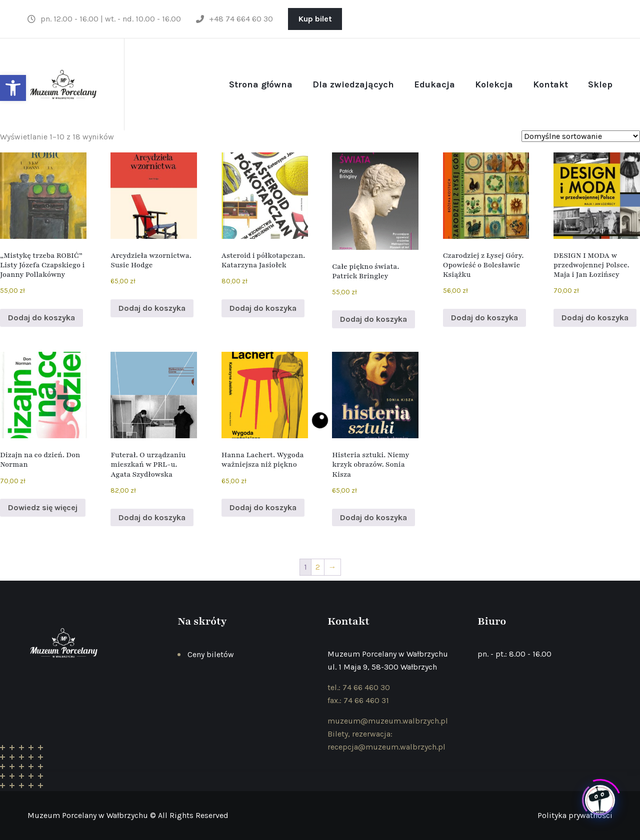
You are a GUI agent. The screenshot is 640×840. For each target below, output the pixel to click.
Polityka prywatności (575, 815)
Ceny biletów (211, 654)
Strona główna (261, 84)
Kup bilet (315, 19)
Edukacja (434, 84)
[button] (13, 88)
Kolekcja (494, 84)
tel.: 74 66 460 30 (359, 687)
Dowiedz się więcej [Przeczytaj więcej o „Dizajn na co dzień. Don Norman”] (43, 507)
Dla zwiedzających (353, 84)
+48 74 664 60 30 (234, 19)
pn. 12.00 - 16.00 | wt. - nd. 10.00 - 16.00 (104, 19)
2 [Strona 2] (318, 567)
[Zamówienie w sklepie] (581, 136)
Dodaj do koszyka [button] (41, 318)
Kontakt (550, 84)
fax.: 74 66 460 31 (358, 700)
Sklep (600, 84)
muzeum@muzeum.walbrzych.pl (388, 721)
